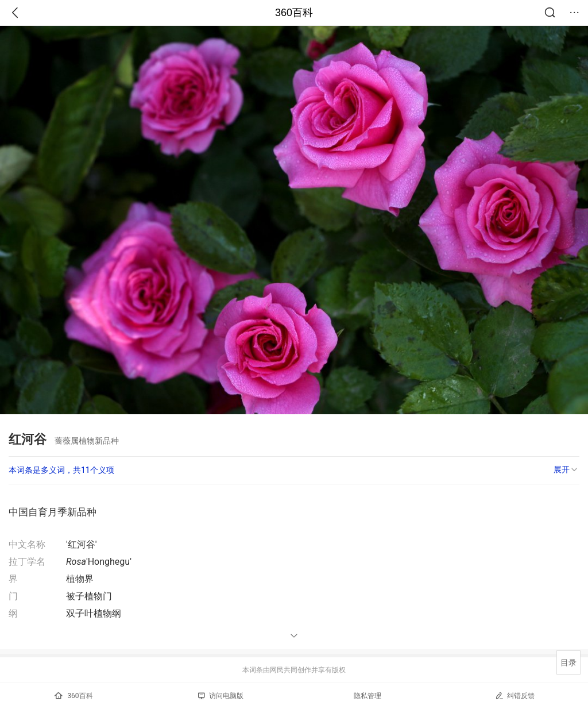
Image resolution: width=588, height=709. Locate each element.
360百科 (294, 13)
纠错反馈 (515, 695)
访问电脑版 (221, 696)
